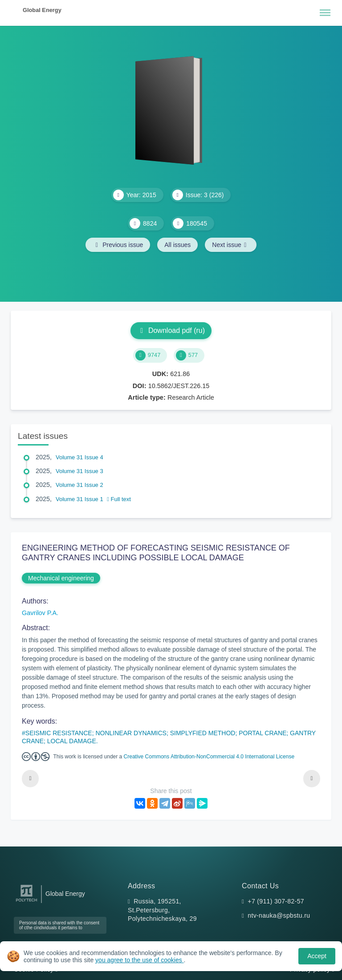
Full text (119, 499)
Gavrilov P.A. (40, 613)
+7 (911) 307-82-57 (276, 901)
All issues (177, 245)
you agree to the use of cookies (139, 960)
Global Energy (42, 10)
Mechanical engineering (61, 578)
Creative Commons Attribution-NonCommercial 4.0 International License (209, 757)
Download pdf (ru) (171, 330)
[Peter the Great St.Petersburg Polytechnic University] (26, 902)
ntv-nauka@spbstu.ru (279, 915)
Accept (317, 956)
